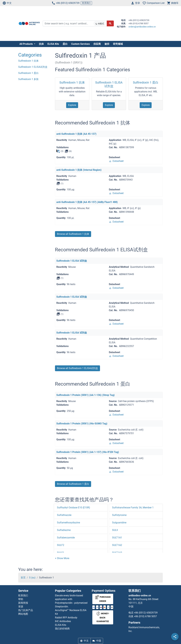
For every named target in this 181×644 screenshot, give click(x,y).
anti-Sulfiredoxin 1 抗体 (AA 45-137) (76, 134)
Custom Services (80, 44)
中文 (7, 3)
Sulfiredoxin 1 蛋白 (146, 82)
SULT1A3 (117, 553)
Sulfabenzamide (66, 538)
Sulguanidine (119, 523)
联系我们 (86, 3)
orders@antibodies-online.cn (142, 27)
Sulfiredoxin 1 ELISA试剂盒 (109, 84)
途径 (107, 44)
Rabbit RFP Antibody (66, 618)
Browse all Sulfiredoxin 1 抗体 (73, 234)
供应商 (97, 44)
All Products (26, 44)
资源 (21, 607)
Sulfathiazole (64, 515)
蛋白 (65, 44)
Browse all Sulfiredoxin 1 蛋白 (73, 484)
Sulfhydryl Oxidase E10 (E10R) (74, 508)
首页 (23, 578)
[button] (62, 558)
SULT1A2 (117, 545)
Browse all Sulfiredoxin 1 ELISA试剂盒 (77, 368)
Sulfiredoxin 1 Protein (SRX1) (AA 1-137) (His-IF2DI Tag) (88, 452)
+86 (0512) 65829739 (66, 3)
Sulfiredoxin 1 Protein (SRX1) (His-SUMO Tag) (82, 424)
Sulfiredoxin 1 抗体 (72, 82)
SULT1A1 (117, 538)
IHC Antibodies (63, 621)
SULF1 (61, 553)
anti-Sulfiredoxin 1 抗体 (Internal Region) (79, 170)
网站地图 (23, 614)
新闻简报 (23, 603)
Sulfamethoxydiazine (68, 523)
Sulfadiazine (64, 530)
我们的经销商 (62, 629)
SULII (115, 530)
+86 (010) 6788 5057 (145, 616)
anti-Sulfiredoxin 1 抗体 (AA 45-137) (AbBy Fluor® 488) (87, 202)
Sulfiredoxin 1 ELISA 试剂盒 (72, 261)
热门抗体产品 (26, 610)
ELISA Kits (53, 44)
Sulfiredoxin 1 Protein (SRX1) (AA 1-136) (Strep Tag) (86, 395)
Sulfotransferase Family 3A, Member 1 (133, 508)
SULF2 (61, 545)
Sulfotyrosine (119, 515)
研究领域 (118, 44)
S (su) (32, 578)
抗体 (41, 44)
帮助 (21, 599)
